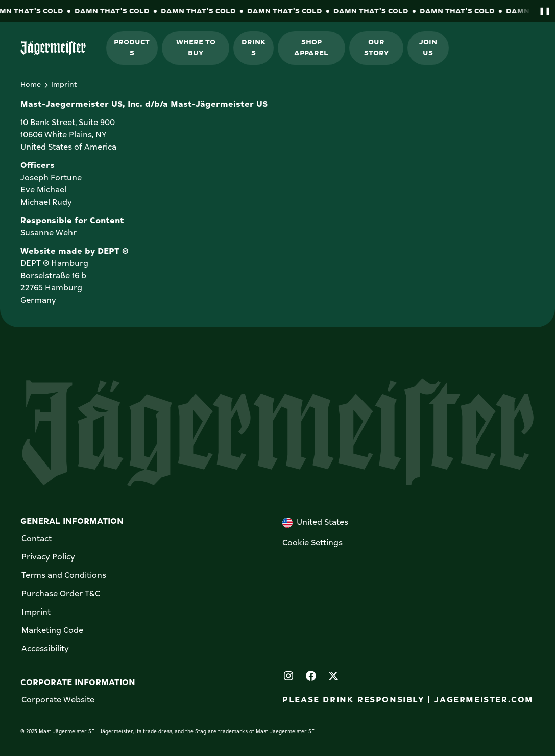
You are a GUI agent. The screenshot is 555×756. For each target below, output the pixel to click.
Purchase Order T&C (61, 594)
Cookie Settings (312, 543)
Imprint (36, 613)
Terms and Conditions (64, 576)
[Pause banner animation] (543, 11)
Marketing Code (52, 631)
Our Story (376, 48)
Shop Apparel (311, 48)
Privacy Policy (48, 557)
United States (315, 523)
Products (132, 48)
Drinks (254, 48)
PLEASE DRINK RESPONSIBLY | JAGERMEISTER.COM (408, 700)
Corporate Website (58, 700)
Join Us (428, 48)
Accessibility (45, 649)
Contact (37, 539)
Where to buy (196, 48)
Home (31, 85)
